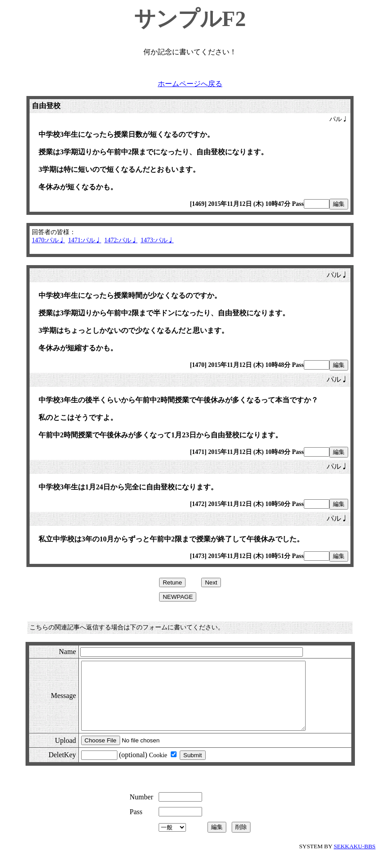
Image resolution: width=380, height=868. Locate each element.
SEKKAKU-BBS (355, 860)
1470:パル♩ (48, 240)
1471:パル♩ (85, 240)
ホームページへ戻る (190, 84)
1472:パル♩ (121, 240)
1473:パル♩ (157, 240)
